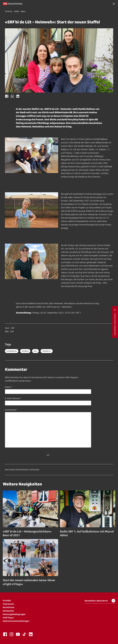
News (23, 11)
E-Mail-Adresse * (13, 398)
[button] (114, 4)
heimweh (25, 351)
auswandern (12, 351)
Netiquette (8, 611)
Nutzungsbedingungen (14, 614)
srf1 (35, 351)
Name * (8, 387)
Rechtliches (9, 607)
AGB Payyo (8, 618)
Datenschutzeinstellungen (16, 621)
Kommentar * (11, 410)
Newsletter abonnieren (100, 601)
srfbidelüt (47, 351)
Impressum (8, 604)
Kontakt (7, 600)
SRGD (17, 11)
